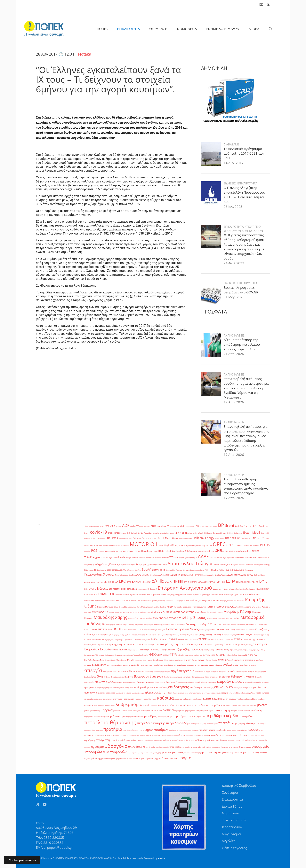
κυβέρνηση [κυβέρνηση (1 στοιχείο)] (254, 699)
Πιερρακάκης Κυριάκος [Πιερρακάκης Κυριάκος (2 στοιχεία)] (211, 635)
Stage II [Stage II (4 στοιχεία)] (244, 551)
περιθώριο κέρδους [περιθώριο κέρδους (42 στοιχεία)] (223, 716)
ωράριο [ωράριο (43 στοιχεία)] (184, 758)
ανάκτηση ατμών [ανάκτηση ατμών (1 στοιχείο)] (147, 665)
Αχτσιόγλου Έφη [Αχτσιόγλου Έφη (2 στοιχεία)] (227, 565)
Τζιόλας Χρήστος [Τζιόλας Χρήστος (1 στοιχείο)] (207, 650)
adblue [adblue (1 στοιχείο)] (119, 526)
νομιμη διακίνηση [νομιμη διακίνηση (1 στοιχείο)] (181, 711)
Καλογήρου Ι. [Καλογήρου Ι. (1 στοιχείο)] (180, 601)
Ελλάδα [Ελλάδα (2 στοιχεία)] (92, 589)
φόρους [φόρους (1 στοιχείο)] (87, 759)
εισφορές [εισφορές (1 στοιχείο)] (266, 682)
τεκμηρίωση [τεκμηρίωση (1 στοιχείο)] (158, 740)
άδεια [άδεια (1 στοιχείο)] (166, 660)
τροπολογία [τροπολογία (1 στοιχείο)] (262, 740)
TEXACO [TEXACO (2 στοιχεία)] (256, 551)
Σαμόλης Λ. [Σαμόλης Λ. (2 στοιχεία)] (261, 640)
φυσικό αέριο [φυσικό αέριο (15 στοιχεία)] (211, 752)
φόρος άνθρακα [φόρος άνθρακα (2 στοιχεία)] (260, 753)
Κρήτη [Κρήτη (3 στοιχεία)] (170, 607)
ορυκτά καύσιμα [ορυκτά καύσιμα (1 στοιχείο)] (244, 711)
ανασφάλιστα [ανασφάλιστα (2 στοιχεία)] (180, 665)
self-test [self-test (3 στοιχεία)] (210, 551)
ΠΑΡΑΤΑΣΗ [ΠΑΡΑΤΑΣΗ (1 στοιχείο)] (263, 624)
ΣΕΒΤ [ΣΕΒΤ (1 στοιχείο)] (190, 640)
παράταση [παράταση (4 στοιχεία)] (256, 710)
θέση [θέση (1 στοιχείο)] (170, 693)
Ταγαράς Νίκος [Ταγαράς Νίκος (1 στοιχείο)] (134, 650)
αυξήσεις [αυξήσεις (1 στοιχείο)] (215, 671)
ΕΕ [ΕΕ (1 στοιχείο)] (113, 582)
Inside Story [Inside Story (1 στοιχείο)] (219, 538)
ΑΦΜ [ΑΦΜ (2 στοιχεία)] (219, 558)
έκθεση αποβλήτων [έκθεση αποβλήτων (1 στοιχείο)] (176, 660)
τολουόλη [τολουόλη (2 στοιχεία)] (245, 740)
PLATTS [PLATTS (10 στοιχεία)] (265, 545)
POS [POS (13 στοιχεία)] (94, 551)
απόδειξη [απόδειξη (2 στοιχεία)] (140, 671)
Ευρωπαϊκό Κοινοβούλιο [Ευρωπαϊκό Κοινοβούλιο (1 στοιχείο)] (240, 589)
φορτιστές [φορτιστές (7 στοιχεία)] (177, 752)
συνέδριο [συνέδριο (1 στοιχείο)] (190, 735)
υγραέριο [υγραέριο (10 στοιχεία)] (97, 747)
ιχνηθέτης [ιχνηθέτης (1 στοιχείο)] (237, 693)
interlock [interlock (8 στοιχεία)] (230, 538)
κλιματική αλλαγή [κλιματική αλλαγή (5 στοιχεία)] (212, 699)
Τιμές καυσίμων (234, 820)
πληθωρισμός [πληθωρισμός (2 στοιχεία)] (238, 724)
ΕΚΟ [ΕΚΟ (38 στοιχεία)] (123, 581)
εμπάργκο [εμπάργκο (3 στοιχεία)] (89, 687)
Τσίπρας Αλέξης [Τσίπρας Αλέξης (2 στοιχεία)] (231, 650)
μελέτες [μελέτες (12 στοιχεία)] (262, 705)
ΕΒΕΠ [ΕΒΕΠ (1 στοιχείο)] (110, 582)
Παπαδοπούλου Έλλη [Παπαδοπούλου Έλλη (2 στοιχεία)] (225, 630)
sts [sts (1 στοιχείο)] (250, 551)
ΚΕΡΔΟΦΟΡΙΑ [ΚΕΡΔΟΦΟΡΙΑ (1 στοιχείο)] (131, 601)
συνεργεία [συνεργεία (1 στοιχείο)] (226, 735)
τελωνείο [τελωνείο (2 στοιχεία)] (167, 740)
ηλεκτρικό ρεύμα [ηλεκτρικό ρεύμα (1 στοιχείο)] (138, 693)
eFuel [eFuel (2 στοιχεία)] (200, 533)
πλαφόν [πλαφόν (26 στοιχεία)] (225, 723)
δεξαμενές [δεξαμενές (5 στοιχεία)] (225, 677)
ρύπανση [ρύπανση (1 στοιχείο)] (130, 735)
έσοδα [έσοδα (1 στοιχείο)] (214, 660)
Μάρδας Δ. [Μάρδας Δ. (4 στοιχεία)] (159, 612)
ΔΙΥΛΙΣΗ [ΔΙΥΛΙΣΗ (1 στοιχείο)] (191, 575)
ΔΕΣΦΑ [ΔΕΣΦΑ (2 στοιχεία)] (161, 575)
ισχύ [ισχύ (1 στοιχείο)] (231, 693)
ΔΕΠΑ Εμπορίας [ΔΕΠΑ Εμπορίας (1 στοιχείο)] (151, 575)
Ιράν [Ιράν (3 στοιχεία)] (245, 594)
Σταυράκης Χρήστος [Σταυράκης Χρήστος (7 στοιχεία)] (171, 644)
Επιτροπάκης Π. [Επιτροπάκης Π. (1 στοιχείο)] (143, 589)
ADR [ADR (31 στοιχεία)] (126, 525)
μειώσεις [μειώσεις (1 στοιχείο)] (253, 705)
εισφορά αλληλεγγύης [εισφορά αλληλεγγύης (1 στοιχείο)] (253, 682)
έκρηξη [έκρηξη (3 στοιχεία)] (188, 660)
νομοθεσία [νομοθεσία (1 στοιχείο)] (193, 711)
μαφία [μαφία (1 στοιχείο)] (240, 705)
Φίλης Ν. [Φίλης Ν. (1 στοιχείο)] (181, 655)
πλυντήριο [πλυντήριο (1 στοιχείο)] (262, 724)
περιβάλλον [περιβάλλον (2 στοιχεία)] (199, 716)
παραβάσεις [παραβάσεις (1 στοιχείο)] (89, 716)
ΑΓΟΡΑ (254, 29)
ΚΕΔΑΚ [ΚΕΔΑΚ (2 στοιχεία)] (119, 601)
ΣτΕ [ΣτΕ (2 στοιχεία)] (157, 645)
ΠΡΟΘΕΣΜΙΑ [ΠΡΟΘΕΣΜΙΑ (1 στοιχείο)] (137, 630)
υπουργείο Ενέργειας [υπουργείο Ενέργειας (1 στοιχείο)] (220, 747)
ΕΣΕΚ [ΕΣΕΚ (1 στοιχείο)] (223, 582)
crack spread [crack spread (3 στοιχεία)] (114, 533)
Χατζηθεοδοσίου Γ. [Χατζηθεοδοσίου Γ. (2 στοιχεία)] (93, 660)
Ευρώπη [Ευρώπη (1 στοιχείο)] (252, 589)
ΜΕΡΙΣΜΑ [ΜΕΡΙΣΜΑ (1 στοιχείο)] (119, 612)
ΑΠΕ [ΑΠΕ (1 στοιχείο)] (215, 558)
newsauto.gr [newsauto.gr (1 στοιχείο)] (201, 545)
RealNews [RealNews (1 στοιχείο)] (114, 551)
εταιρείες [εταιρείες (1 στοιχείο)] (247, 688)
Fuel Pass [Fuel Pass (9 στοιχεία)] (112, 538)
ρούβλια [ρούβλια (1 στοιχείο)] (123, 735)
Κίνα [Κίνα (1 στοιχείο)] (147, 601)
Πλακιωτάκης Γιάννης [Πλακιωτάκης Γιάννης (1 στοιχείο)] (261, 635)
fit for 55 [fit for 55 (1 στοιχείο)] (94, 538)
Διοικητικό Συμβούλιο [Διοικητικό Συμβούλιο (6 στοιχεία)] (240, 575)
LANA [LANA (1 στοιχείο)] (246, 538)
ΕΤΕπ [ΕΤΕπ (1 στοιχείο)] (253, 582)
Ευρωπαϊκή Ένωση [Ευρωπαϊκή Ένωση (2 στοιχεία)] (221, 589)
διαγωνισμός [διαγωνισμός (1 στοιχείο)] (89, 682)
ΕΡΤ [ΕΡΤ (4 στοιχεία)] (219, 582)
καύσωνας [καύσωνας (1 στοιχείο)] (178, 699)
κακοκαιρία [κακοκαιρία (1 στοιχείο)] (89, 699)
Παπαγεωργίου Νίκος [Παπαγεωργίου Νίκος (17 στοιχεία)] (182, 629)
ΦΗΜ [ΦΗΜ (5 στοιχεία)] (159, 655)
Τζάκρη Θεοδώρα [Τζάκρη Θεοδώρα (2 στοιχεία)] (167, 650)
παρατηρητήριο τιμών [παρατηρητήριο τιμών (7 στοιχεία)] (180, 716)
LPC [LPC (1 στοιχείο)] (258, 538)
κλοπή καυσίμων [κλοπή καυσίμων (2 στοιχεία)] (230, 699)
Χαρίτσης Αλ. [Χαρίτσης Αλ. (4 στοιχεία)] (250, 655)
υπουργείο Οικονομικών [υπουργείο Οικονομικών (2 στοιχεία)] (240, 747)
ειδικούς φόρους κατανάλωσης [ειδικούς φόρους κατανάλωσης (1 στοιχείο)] (183, 682)
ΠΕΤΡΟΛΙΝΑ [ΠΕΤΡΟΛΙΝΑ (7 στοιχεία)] (105, 629)
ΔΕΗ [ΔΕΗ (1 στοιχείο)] (143, 575)
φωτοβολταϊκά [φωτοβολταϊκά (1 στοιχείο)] (234, 753)
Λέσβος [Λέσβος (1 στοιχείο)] (258, 607)
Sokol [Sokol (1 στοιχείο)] (231, 551)
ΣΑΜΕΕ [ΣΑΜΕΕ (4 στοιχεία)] (173, 639)
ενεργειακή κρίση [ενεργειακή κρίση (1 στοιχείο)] (118, 688)
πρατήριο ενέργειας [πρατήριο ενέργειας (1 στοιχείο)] (130, 730)
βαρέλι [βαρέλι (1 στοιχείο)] (264, 671)
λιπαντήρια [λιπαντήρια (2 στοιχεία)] (170, 705)
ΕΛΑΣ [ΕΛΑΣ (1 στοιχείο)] (129, 582)
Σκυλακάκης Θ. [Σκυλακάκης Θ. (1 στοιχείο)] (149, 645)
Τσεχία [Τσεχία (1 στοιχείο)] (258, 650)
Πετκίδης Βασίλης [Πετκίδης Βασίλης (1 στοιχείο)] (179, 635)
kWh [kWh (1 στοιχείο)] (242, 538)
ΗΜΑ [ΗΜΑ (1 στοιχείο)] (91, 595)
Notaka (85, 54)
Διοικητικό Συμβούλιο (239, 785)
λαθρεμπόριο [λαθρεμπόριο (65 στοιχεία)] (129, 704)
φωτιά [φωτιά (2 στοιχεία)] (225, 753)
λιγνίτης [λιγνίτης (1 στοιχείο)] (161, 705)
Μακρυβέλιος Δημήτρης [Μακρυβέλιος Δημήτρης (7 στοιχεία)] (180, 612)
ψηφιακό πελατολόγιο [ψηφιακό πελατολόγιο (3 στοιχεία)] (165, 758)
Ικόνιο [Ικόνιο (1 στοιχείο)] (226, 595)
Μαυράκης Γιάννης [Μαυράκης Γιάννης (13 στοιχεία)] (238, 612)
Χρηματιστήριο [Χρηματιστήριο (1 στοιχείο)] (140, 660)
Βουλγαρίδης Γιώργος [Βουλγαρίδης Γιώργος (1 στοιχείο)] (174, 570)
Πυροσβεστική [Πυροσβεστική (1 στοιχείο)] (140, 640)
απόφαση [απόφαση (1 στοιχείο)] (157, 671)
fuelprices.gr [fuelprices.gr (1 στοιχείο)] (123, 538)
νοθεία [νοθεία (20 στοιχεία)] (169, 710)
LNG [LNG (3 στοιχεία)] (254, 538)
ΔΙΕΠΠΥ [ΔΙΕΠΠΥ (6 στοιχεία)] (176, 575)
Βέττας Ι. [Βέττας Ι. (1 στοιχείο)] (242, 565)
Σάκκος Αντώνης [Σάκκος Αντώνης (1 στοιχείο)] (249, 640)
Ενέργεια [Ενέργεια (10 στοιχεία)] (102, 588)
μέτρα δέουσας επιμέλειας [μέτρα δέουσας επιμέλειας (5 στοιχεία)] (208, 705)
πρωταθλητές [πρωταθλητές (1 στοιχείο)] (242, 730)
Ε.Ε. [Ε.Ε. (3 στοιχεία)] (105, 582)
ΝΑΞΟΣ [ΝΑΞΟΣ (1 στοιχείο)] (173, 624)
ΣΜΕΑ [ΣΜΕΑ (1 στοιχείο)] (221, 640)
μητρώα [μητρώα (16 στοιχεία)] (107, 710)
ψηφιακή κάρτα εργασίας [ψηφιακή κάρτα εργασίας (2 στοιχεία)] (142, 759)
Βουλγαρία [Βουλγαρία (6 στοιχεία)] (158, 570)
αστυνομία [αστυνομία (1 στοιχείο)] (199, 671)
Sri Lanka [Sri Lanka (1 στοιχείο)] (237, 551)
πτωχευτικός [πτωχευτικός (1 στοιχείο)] (100, 735)
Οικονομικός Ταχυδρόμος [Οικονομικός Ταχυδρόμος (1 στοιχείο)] (236, 624)
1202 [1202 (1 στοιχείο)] (102, 526)
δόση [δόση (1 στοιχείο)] (152, 682)
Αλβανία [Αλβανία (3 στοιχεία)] (252, 557)
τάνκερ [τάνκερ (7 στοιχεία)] (100, 740)
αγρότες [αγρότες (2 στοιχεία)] (259, 660)
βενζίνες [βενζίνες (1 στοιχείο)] (87, 677)
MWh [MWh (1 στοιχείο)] (161, 545)
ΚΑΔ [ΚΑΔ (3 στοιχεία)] (258, 594)
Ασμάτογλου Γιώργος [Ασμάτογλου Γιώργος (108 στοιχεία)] (190, 563)
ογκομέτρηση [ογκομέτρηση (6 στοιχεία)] (222, 710)
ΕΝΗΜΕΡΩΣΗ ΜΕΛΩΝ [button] (223, 29)
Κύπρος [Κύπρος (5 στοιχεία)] (211, 607)
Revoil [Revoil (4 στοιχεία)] (145, 551)
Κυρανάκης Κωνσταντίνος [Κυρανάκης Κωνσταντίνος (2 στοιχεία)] (194, 607)
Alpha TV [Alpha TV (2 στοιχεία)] (134, 526)
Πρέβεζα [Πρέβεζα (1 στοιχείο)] (108, 640)
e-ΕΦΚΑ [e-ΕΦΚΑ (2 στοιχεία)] (178, 533)
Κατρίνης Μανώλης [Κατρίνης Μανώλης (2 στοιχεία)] (211, 601)
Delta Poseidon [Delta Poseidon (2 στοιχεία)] (145, 533)
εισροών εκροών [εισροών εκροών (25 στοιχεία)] (231, 681)
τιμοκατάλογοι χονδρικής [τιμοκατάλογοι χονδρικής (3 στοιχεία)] (202, 740)
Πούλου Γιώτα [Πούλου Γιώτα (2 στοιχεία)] (98, 640)
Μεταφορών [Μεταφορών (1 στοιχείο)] (111, 624)
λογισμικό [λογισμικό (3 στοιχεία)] (181, 705)
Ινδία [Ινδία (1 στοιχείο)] (241, 595)
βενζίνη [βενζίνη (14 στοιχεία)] (97, 676)
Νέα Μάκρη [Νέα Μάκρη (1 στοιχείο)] (181, 624)
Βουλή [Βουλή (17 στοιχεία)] (146, 569)
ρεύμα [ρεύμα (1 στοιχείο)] (117, 735)
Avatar (162, 858)
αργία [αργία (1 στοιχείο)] (164, 671)
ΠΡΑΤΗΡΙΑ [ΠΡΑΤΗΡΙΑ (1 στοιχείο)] (128, 630)
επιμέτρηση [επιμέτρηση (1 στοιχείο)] (238, 688)
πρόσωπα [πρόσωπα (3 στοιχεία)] (89, 735)
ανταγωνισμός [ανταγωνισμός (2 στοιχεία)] (202, 665)
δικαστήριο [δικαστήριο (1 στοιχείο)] (132, 682)
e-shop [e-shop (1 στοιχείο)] (171, 533)
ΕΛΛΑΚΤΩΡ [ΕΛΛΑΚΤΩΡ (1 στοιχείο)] (147, 582)
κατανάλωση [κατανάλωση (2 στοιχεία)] (129, 699)
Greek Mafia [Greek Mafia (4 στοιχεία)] (165, 538)
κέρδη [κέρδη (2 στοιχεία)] (259, 693)
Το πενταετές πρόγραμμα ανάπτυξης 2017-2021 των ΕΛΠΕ (244, 139)
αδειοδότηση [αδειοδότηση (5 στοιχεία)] (99, 665)
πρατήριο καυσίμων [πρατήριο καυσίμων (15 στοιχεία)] (153, 730)
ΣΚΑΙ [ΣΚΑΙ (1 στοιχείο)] (216, 640)
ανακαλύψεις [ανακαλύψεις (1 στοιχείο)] (169, 665)
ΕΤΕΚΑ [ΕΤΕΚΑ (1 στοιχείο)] (249, 582)
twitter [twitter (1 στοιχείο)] (115, 558)
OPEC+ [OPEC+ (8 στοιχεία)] (231, 545)
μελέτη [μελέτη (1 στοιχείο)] (87, 711)
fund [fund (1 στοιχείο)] (130, 538)
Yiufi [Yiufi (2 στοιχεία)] (176, 558)
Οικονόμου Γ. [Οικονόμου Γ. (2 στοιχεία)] (252, 624)
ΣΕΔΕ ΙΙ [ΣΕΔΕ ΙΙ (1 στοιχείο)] (195, 640)
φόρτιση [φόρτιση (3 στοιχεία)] (95, 758)
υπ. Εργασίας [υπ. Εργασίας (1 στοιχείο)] (151, 747)
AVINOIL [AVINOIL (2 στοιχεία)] (180, 526)
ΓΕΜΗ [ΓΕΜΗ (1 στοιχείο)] (207, 570)
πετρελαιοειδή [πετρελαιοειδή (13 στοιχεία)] (177, 723)
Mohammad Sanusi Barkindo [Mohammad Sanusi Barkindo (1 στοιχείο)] (119, 545)
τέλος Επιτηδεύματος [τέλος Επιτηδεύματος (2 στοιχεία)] (121, 740)
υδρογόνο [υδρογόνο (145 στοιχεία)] (116, 746)
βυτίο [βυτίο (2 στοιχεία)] (131, 677)
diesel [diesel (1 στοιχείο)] (155, 533)
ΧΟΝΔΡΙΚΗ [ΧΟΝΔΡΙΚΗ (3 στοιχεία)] (221, 655)
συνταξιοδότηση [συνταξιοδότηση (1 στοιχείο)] (257, 735)
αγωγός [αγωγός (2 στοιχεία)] (88, 665)
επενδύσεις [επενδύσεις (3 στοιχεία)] (162, 687)
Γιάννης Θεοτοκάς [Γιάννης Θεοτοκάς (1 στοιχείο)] (122, 575)
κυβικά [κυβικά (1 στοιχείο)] (262, 699)
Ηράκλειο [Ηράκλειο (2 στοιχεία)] (134, 595)
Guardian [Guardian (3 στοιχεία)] (177, 538)
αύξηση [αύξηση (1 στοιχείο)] (258, 671)
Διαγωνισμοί (232, 834)
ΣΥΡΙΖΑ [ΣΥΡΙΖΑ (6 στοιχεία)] (238, 639)
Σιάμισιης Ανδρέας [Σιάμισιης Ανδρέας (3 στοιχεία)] (116, 645)
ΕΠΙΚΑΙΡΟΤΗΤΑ (247, 169)
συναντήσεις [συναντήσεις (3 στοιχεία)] (215, 735)
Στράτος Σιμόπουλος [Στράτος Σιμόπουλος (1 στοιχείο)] (215, 645)
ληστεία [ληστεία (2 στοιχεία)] (147, 705)
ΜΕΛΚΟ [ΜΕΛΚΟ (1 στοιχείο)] (112, 612)
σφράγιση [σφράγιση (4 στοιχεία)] (90, 740)
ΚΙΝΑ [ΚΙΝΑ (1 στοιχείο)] (138, 601)
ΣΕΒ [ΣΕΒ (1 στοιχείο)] (187, 640)
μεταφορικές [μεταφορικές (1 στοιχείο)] (95, 711)
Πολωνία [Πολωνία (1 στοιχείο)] (88, 640)
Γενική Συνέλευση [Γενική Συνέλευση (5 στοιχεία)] (234, 570)
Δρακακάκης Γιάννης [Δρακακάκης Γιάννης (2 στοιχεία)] (93, 582)
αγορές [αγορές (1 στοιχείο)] (231, 660)
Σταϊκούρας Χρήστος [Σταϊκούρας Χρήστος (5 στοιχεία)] (195, 644)
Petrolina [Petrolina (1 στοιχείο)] (256, 545)
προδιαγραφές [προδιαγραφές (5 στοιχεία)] (207, 730)
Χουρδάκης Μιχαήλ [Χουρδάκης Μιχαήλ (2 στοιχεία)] (125, 660)
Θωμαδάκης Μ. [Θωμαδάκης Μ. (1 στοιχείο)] (205, 595)
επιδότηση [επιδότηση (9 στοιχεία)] (197, 687)
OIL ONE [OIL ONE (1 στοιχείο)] (209, 545)
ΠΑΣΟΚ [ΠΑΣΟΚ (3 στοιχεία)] (94, 630)
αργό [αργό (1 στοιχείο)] (168, 671)
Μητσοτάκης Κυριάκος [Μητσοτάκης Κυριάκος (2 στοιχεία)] (133, 624)
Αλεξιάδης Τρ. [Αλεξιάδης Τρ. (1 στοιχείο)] (89, 565)
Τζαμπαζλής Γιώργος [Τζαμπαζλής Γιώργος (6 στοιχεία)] (188, 649)
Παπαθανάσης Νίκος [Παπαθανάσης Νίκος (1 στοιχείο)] (102, 635)
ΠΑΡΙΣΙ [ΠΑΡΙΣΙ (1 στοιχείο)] (87, 630)
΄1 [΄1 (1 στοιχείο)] (197, 558)
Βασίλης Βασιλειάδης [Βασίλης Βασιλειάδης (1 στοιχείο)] (262, 565)
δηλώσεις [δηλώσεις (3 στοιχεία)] (249, 677)
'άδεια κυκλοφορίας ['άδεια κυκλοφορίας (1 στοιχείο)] (92, 526)
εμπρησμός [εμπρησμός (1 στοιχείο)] (99, 688)
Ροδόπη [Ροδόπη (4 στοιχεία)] (155, 639)
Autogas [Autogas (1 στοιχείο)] (173, 526)
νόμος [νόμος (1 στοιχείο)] (211, 711)
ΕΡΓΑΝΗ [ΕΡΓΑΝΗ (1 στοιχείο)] (213, 582)
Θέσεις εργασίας (234, 848)
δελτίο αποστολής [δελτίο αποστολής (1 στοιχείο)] (211, 677)
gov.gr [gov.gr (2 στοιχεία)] (151, 538)
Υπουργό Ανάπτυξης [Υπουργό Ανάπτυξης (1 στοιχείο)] (141, 655)
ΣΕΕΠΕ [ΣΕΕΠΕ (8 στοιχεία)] (203, 639)
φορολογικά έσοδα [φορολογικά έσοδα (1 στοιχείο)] (143, 753)
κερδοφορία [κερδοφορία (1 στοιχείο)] (198, 699)
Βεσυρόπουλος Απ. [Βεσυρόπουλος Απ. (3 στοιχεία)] (116, 570)
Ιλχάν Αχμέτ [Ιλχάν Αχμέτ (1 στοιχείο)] (234, 595)
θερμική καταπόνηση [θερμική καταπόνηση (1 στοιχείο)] (181, 693)
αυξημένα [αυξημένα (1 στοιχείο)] (222, 671)
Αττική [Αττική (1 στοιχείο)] (217, 565)
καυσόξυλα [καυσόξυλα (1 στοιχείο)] (147, 699)
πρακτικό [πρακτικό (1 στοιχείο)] (99, 730)
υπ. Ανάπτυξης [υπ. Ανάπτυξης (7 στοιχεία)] (137, 747)
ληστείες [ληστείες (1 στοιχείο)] (154, 705)
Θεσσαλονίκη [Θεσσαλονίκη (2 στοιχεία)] (186, 595)
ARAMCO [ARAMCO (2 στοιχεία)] (165, 526)
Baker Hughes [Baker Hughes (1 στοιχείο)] (190, 526)
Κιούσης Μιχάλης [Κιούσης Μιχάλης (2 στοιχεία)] (105, 607)
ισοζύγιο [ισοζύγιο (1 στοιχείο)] (207, 693)
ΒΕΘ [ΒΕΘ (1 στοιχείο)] (237, 565)
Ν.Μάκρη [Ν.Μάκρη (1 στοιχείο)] (167, 624)
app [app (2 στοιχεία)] (159, 526)
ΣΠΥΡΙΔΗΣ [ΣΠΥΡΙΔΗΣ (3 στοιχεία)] (228, 639)
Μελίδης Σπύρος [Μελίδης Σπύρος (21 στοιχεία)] (192, 617)
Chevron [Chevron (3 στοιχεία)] (248, 526)
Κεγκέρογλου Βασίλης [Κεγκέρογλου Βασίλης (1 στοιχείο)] (228, 601)
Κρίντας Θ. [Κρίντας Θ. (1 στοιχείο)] (178, 607)
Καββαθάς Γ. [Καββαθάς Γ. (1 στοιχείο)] (170, 601)
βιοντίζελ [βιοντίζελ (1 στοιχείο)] (124, 677)
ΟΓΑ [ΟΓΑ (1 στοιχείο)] (214, 624)
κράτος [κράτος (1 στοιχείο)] (247, 699)
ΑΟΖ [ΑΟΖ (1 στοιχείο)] (211, 558)
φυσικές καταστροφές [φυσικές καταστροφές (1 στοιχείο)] (192, 753)
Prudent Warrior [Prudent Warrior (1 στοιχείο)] (104, 551)
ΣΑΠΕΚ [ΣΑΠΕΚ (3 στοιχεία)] (181, 639)
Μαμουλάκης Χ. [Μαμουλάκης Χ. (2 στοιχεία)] (202, 612)
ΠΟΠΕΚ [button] (102, 29)
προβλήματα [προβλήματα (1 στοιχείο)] (173, 730)
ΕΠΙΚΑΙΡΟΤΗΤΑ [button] (129, 29)
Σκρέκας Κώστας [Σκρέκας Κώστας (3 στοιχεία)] (135, 645)
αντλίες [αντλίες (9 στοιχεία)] (227, 665)
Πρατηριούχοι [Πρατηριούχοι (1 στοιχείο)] (118, 640)
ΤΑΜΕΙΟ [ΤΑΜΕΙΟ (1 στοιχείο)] (115, 650)
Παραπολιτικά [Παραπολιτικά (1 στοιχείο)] (151, 635)
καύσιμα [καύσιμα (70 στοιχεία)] (165, 698)
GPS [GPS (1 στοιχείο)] (156, 538)
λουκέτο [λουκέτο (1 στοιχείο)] (190, 705)
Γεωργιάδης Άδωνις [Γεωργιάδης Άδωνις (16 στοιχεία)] (99, 574)
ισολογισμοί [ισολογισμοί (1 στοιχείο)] (216, 693)
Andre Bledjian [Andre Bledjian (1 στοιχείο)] (145, 526)
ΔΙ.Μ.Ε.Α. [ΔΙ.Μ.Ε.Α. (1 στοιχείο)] (168, 575)
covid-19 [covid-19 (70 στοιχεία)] (98, 532)
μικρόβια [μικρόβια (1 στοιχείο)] (117, 711)
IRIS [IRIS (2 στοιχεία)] (238, 538)
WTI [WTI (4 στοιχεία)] (171, 557)
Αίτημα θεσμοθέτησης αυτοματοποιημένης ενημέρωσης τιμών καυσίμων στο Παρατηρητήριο (246, 471)
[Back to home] (44, 29)
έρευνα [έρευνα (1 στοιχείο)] (209, 660)
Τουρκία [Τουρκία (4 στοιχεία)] (219, 650)
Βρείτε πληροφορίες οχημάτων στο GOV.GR (241, 275)
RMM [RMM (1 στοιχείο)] (150, 551)
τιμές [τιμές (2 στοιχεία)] (186, 740)
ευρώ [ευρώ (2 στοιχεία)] (253, 688)
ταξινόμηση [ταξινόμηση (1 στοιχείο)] (148, 740)
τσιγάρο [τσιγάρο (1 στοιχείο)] (87, 747)
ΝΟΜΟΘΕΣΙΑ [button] (187, 29)
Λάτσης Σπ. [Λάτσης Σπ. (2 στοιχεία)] (250, 607)
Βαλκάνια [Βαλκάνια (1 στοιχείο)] (250, 565)
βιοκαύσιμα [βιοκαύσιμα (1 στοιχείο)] (115, 677)
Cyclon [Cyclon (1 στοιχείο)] (124, 533)
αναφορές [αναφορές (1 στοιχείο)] (191, 665)
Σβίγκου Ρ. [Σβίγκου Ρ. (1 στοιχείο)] (102, 645)
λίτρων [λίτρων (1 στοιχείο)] (95, 705)
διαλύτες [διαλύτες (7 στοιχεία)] (100, 682)
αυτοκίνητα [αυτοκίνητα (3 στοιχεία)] (233, 671)
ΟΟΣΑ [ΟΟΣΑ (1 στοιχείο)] (219, 624)
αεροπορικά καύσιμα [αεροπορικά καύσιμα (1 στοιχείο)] (115, 665)
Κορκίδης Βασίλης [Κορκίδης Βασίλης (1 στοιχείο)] (159, 607)
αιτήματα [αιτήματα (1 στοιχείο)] (127, 665)
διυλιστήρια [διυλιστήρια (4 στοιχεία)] (143, 682)
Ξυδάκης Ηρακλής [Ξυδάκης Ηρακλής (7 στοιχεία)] (196, 624)
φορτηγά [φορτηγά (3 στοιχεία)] (166, 753)
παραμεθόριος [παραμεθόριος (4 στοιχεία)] (149, 716)
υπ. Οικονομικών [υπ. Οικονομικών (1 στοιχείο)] (162, 747)
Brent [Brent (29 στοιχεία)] (229, 525)
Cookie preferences (22, 860)
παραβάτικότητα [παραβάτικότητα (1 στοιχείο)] (100, 716)
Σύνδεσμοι (230, 792)
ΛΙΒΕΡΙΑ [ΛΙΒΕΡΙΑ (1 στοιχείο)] (241, 607)
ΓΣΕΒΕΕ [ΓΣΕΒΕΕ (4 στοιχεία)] (214, 570)
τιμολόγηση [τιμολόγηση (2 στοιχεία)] (221, 740)
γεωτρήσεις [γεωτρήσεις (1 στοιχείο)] (187, 677)
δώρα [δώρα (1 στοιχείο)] (157, 682)
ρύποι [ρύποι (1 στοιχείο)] (137, 735)
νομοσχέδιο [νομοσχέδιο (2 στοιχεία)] (203, 711)
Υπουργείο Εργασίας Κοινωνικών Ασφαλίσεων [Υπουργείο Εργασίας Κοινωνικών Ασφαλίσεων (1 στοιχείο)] (116, 655)
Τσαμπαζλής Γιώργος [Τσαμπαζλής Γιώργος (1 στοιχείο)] (247, 650)
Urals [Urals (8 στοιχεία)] (122, 557)
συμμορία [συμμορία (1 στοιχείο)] (171, 735)
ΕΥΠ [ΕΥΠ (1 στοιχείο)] (257, 582)
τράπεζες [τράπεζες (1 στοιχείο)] (254, 740)
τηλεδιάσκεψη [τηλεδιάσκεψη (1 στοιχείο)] (177, 740)
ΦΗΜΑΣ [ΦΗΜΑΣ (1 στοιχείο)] (166, 655)
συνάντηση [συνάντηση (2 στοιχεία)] (180, 735)
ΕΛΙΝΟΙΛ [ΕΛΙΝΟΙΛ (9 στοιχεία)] (137, 581)
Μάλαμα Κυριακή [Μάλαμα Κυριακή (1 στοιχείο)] (146, 612)
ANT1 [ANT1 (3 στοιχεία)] (153, 526)
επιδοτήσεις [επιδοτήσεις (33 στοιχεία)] (179, 687)
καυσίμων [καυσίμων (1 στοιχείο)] (139, 699)
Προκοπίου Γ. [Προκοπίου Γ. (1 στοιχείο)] (129, 640)
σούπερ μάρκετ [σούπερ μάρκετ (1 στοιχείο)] (145, 735)
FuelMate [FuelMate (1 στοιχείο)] (102, 538)
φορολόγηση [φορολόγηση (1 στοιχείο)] (156, 753)
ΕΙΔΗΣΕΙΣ (230, 169)
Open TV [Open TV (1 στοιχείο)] (239, 545)
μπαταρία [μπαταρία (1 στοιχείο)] (136, 711)
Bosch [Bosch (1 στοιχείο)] (215, 526)
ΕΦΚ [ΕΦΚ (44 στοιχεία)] (263, 581)
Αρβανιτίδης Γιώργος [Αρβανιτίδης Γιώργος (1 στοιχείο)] (154, 565)
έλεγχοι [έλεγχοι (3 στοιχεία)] (201, 660)
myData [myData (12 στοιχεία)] (169, 545)
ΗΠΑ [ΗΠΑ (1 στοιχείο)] (95, 595)
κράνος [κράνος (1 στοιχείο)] (241, 699)
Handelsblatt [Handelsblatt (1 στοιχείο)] (187, 538)
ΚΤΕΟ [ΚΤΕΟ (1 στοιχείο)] (143, 601)
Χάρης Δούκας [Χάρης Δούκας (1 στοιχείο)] (232, 655)
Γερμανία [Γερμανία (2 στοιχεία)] (249, 570)
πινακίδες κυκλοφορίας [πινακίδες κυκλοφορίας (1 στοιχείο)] (197, 724)
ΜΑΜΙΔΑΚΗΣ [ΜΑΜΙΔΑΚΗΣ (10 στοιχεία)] (100, 612)
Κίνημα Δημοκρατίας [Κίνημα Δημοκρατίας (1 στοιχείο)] (157, 601)
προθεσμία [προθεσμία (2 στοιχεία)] (221, 730)
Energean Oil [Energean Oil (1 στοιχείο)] (217, 533)
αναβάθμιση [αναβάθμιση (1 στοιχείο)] (159, 665)
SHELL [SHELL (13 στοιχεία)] (220, 551)
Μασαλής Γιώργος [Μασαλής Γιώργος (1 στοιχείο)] (216, 612)
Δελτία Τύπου (232, 806)
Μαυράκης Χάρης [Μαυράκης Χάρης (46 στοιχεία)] (110, 617)
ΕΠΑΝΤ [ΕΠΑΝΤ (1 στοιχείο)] (186, 582)
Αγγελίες (229, 841)
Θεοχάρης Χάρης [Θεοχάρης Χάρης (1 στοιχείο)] (173, 595)
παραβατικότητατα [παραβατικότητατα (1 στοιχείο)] (133, 716)
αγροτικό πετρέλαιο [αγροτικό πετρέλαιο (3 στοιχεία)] (245, 660)
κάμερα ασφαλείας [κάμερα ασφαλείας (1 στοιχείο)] (248, 693)
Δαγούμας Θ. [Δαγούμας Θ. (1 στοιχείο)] (209, 575)
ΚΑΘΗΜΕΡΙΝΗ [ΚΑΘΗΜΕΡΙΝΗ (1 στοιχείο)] (89, 601)
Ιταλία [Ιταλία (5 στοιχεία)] (252, 594)
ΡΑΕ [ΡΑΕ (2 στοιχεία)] (148, 640)
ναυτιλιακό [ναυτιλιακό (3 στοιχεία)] (157, 710)
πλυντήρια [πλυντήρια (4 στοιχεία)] (251, 723)
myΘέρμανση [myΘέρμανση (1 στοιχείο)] (191, 545)
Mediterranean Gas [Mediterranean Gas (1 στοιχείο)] (91, 545)
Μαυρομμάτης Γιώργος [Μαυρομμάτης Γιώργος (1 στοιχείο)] (136, 618)
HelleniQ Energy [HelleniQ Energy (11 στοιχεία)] (203, 538)
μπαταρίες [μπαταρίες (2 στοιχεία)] (145, 711)
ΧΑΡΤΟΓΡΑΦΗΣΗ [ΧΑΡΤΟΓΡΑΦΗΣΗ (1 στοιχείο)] (209, 655)
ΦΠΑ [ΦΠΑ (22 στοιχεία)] (173, 654)
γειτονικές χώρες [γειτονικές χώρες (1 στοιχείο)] (176, 677)
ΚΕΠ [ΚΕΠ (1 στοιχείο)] (124, 601)
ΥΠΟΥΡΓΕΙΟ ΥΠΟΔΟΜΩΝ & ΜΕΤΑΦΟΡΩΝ (243, 214)
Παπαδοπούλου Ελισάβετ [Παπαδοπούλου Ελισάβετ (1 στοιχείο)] (245, 630)
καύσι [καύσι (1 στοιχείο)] (154, 699)
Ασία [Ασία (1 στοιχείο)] (165, 565)
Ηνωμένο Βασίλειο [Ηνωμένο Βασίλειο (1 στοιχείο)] (122, 595)
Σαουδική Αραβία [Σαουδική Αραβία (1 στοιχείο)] (91, 645)
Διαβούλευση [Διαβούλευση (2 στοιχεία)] (221, 575)
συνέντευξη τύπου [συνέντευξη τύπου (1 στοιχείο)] (201, 735)
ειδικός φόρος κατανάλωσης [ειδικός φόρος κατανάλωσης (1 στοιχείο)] (206, 682)
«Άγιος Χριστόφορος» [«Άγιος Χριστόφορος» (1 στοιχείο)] (187, 558)
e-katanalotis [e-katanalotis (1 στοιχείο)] (163, 533)
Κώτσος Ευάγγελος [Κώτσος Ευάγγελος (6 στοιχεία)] (226, 607)
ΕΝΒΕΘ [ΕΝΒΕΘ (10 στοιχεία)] (178, 581)
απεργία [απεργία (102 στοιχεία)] (93, 670)
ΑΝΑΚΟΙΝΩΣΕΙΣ (234, 321)
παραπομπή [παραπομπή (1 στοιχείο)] (162, 716)
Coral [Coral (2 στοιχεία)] (261, 526)
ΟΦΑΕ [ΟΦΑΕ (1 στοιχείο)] (224, 624)
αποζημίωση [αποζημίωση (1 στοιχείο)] (108, 671)
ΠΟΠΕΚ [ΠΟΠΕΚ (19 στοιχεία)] (118, 629)
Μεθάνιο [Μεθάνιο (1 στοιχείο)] (149, 618)
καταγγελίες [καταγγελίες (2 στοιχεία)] (117, 699)
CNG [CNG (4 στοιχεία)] (256, 526)
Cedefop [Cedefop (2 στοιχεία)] (239, 526)
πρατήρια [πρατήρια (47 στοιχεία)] (113, 729)
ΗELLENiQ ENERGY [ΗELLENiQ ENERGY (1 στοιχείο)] (263, 589)
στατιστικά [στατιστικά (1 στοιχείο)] (162, 735)
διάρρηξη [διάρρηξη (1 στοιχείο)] (258, 677)
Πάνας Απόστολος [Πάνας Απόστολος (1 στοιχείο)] (149, 630)
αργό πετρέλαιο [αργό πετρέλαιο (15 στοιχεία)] (183, 671)
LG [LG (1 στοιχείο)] (250, 538)
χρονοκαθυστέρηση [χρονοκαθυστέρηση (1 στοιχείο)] (108, 759)
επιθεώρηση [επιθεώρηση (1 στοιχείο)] (209, 688)
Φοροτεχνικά (232, 827)
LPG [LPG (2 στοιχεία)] (262, 538)
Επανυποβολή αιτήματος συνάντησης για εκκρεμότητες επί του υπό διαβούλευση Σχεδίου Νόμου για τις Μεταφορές (246, 373)
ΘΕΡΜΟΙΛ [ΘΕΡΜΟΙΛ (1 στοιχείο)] (143, 595)
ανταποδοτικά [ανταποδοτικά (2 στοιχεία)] (215, 665)
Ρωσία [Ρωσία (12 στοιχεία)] (164, 639)
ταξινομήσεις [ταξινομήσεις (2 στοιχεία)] (137, 740)
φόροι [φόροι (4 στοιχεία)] (243, 752)
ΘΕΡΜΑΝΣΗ (158, 29)
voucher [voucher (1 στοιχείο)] (142, 558)
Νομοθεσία (230, 813)
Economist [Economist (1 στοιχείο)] (193, 533)
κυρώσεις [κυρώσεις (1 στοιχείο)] (88, 705)
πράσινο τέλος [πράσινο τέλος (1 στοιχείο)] (90, 730)
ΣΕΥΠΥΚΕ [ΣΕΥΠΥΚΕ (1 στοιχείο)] (211, 640)
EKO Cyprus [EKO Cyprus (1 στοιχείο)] (208, 533)
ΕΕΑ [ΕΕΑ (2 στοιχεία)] (116, 582)
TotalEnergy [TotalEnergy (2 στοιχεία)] (106, 558)
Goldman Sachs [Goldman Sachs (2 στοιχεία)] (140, 538)
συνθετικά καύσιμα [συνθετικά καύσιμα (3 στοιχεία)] (240, 735)
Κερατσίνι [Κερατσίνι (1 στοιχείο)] (241, 601)
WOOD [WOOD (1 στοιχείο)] (157, 558)
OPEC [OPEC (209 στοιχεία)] (219, 544)
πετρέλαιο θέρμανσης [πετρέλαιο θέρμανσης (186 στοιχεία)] (110, 722)
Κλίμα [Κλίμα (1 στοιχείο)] (116, 607)
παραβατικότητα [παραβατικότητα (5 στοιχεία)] (116, 716)
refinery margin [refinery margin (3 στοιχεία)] (126, 551)
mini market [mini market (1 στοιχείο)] (103, 545)
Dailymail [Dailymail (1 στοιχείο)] (134, 533)
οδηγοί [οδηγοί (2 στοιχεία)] (234, 711)
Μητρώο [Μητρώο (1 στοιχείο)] (119, 624)
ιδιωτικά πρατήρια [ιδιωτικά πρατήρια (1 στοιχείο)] (196, 693)
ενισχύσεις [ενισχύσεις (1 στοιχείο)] (129, 688)
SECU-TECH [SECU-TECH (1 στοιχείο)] (202, 551)
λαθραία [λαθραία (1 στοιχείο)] (101, 705)
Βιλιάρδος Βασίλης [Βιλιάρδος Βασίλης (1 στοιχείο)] (134, 570)
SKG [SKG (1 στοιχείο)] (226, 551)
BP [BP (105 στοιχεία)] (221, 525)
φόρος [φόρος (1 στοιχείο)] (250, 753)
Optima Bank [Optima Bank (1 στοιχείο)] (247, 545)
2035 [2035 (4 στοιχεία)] (113, 526)
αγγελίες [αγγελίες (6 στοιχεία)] (223, 660)
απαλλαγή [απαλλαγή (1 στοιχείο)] (253, 665)
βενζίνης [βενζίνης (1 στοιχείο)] (107, 677)
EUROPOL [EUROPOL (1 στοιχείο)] (232, 533)
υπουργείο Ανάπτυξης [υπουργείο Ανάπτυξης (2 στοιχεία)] (201, 747)
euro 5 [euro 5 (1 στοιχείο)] (225, 533)
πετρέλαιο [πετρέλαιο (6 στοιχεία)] (248, 716)
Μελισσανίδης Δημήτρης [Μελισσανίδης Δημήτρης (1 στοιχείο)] (216, 618)
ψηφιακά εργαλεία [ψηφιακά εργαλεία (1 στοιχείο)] (123, 759)
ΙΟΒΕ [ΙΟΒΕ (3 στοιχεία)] (221, 594)
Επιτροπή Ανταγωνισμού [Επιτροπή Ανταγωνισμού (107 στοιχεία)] (185, 588)
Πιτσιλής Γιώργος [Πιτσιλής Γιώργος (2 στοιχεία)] (244, 635)
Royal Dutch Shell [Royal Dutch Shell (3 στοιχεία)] (162, 551)
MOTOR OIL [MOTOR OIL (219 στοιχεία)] (144, 544)
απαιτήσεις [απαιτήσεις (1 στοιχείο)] (244, 665)
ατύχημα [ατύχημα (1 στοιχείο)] (207, 671)
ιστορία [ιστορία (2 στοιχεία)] (225, 693)
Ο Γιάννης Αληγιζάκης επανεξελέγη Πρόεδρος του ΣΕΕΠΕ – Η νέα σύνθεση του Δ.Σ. (244, 180)
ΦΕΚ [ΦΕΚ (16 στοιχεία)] (152, 654)
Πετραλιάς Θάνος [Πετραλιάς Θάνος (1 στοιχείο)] (193, 635)
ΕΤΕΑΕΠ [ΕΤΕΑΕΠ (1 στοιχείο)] (243, 582)
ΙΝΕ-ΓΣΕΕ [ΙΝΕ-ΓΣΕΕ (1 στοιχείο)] (215, 595)
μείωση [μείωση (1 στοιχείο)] (246, 705)
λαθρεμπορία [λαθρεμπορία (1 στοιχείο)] (110, 705)
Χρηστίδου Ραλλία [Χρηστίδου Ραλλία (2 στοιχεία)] (155, 660)
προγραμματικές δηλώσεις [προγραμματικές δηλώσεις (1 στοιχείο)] (189, 730)
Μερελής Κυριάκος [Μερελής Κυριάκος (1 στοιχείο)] (233, 618)
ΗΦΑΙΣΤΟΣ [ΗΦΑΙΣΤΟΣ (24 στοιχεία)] (106, 594)
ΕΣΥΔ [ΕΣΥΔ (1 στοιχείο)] (238, 582)
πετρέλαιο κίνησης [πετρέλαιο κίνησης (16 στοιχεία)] (151, 723)
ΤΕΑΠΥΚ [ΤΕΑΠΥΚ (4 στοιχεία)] (123, 650)
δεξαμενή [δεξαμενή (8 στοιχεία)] (237, 676)
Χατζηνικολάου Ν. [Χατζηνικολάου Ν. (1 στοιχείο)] (109, 660)
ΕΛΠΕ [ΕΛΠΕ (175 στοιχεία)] (158, 581)
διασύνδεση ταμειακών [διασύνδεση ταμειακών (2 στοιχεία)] (116, 682)
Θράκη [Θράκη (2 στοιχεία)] (196, 595)
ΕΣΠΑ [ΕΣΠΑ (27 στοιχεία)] (231, 581)
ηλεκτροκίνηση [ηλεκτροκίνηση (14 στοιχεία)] (156, 692)
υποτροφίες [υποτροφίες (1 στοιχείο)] (186, 747)
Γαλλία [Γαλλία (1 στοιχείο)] (221, 570)
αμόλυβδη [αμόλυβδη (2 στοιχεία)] (136, 665)
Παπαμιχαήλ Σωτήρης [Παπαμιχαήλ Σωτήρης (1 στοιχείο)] (118, 635)
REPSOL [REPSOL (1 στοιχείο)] (138, 551)
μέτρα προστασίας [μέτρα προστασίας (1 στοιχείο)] (230, 705)
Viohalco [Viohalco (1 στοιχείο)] (135, 558)
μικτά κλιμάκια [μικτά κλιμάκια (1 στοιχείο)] (126, 711)
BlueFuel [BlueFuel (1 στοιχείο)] (209, 526)
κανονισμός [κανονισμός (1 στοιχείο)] (98, 699)
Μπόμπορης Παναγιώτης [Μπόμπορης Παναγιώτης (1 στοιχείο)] (153, 624)
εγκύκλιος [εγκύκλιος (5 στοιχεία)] (165, 682)
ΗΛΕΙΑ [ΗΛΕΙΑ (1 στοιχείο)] (86, 595)
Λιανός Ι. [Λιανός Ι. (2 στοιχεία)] (266, 607)
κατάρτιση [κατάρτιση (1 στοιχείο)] (107, 699)
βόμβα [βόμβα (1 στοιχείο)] (166, 677)
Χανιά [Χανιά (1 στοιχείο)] (240, 655)
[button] (270, 29)
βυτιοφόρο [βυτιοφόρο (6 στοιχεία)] (156, 677)
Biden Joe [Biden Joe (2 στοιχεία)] (200, 526)
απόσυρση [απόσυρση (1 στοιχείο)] (149, 671)
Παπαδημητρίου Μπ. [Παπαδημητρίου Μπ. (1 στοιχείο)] (207, 630)
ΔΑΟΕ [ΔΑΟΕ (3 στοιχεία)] (138, 575)
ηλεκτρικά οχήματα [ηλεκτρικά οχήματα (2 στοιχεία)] (106, 693)
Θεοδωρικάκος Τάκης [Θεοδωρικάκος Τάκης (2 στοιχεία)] (157, 595)
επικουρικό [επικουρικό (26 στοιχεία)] (224, 687)
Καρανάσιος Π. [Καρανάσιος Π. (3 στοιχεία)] (194, 601)
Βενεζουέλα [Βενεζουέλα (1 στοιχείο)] (101, 570)
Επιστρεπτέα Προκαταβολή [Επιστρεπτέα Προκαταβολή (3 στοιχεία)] (123, 589)
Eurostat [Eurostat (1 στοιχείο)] (239, 533)
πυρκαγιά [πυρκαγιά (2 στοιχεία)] (109, 735)
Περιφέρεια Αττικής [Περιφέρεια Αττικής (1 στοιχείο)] (164, 635)
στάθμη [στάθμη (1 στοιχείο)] (155, 735)
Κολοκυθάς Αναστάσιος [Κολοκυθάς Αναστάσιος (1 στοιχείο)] (127, 607)
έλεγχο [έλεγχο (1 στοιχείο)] (194, 660)
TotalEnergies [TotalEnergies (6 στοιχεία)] (92, 557)
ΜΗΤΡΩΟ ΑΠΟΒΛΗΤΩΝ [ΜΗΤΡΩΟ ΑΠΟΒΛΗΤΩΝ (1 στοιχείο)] (131, 612)
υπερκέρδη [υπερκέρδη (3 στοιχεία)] (175, 747)
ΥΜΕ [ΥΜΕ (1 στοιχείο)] (97, 655)
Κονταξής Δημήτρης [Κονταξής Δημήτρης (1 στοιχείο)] (144, 607)
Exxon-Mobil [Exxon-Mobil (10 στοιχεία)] (252, 532)
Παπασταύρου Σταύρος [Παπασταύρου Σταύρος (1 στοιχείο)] (136, 635)
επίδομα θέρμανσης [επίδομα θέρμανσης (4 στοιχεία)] (145, 687)
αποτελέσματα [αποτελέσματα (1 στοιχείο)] (118, 671)
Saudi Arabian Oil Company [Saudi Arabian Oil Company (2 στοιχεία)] (184, 551)
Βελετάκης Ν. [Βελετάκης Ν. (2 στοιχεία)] (90, 570)
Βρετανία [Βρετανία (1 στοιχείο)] (186, 570)
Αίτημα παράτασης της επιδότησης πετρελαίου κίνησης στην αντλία (242, 330)
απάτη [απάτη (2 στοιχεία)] (236, 665)
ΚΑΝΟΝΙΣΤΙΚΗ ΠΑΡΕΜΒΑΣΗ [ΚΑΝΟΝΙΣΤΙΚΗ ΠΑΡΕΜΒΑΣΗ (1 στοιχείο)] (105, 601)
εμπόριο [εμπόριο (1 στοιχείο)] (108, 688)
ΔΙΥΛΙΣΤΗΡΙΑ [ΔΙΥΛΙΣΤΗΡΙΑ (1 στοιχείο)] (199, 575)
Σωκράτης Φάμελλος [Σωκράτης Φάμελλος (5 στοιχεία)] (234, 644)
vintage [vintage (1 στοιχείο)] (129, 558)
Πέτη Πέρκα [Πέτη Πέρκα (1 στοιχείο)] (161, 630)
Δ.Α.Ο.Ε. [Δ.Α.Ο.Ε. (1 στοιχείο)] (132, 575)
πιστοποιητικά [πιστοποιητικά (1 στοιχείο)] (212, 724)
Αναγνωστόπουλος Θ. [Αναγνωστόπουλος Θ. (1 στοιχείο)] (127, 565)
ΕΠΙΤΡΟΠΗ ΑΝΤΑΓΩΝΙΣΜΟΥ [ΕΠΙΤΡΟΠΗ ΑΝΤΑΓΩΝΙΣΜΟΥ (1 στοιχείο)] (200, 582)
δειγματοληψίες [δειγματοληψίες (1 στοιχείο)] (198, 677)
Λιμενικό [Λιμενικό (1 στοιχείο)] (88, 612)
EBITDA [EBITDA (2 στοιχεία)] (185, 533)
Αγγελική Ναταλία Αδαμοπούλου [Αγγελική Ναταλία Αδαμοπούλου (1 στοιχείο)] (234, 558)
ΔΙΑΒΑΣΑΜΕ (231, 130)
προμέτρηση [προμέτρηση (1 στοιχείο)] (231, 730)
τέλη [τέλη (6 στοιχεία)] (107, 740)
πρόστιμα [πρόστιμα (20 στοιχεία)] (255, 729)
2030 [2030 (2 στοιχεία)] (107, 526)
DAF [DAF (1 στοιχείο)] (129, 533)
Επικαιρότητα (232, 799)
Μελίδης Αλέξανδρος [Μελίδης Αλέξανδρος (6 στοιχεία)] (165, 618)
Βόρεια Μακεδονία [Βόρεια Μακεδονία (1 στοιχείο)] (197, 570)
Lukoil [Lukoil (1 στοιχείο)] (267, 538)
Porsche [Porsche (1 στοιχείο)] (87, 551)
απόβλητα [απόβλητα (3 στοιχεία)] (130, 671)
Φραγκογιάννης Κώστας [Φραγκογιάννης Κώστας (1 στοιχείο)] (193, 655)
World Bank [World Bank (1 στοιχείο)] (165, 558)
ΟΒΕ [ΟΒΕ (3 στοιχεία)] (210, 624)
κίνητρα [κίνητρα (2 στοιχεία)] (266, 693)
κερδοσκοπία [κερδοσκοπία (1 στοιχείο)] (188, 699)
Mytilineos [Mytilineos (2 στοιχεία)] (180, 545)
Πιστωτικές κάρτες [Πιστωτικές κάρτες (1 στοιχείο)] (229, 635)
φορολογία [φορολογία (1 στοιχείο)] (132, 753)
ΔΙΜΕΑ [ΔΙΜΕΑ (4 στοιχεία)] (184, 575)
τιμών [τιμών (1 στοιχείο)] (238, 740)
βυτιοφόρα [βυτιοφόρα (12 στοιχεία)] (142, 676)
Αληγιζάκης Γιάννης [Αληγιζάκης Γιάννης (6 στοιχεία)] (107, 564)
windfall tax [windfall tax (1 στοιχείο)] (150, 558)
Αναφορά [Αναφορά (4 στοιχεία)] (141, 564)
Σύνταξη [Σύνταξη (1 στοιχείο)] (249, 645)
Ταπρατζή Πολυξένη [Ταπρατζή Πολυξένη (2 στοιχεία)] (149, 650)
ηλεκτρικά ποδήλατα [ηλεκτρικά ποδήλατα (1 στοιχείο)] (123, 693)
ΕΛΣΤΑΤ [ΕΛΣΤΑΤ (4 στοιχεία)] (169, 582)
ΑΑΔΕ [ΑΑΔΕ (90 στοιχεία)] (203, 556)
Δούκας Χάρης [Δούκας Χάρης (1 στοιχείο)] (259, 575)
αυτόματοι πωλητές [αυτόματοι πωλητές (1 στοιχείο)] (247, 671)
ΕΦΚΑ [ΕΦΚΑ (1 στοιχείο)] (86, 589)
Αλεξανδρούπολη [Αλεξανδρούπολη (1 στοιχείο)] (263, 558)
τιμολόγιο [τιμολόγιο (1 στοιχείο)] (231, 740)
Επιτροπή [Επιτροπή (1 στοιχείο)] (153, 589)
